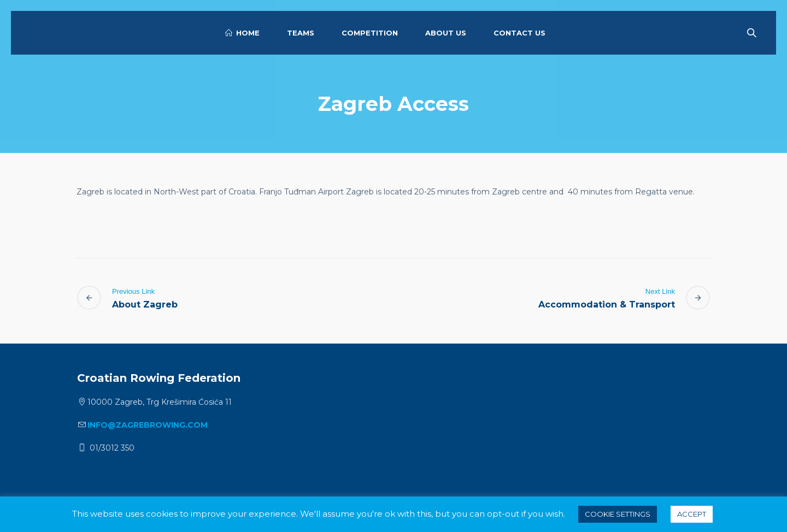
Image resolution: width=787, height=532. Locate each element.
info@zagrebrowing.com (148, 425)
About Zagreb (145, 305)
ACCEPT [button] (692, 514)
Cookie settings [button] (618, 514)
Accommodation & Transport (607, 305)
